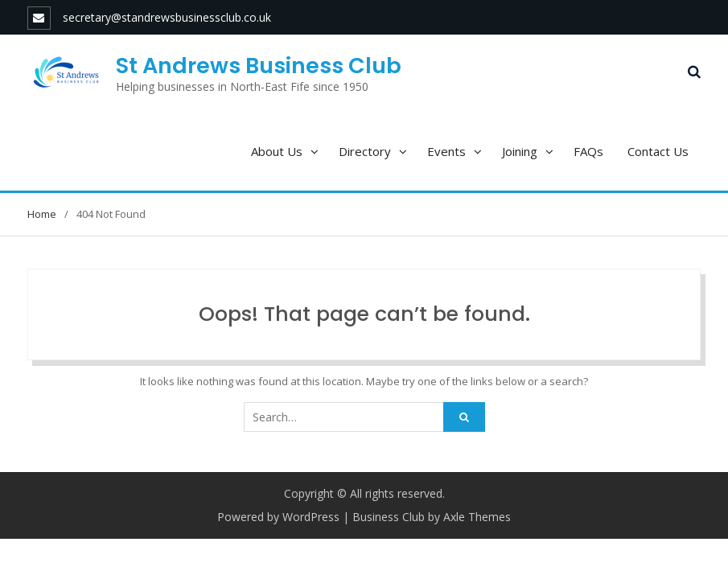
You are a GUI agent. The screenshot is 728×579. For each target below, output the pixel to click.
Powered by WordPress (278, 517)
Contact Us (658, 151)
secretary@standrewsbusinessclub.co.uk (167, 17)
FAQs (588, 151)
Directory (365, 151)
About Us (277, 151)
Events (446, 151)
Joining (520, 151)
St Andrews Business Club (259, 66)
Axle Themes (477, 517)
